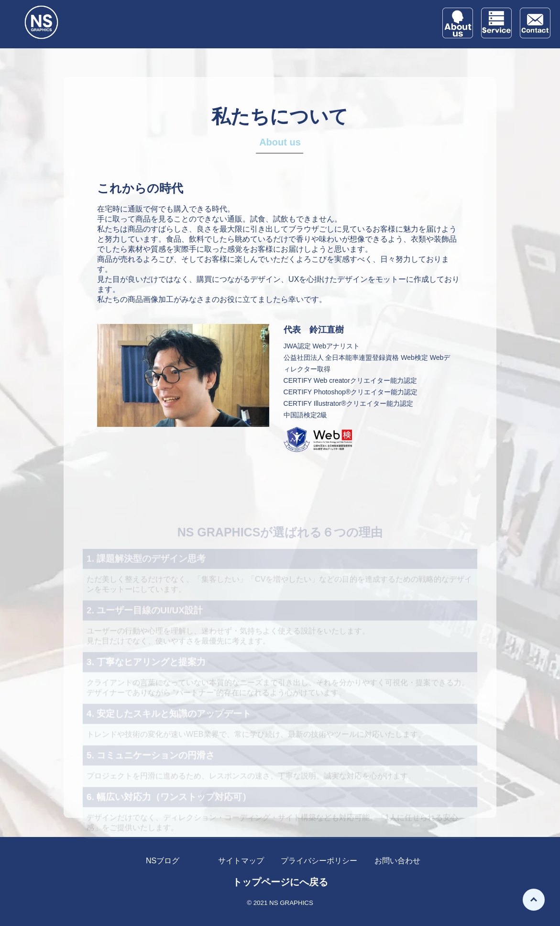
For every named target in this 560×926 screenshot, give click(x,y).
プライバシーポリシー (319, 861)
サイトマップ (241, 861)
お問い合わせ (397, 861)
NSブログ (163, 861)
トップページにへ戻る (280, 882)
